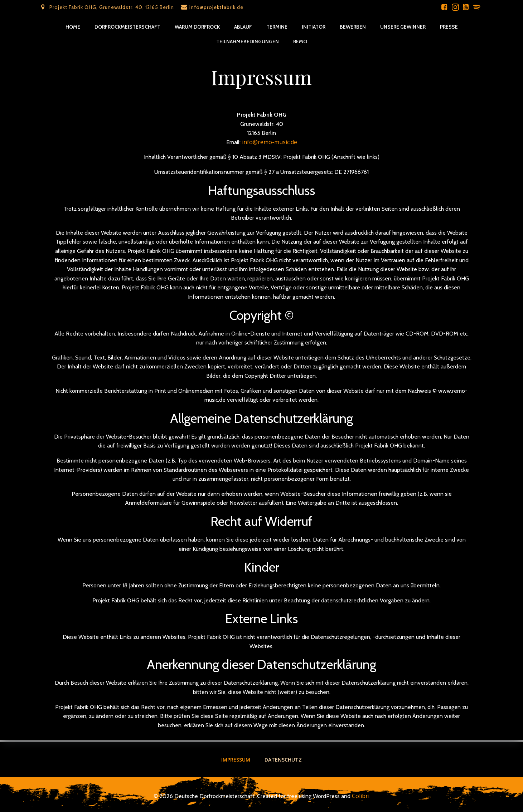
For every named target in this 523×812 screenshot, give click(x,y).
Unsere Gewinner (403, 27)
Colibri (361, 796)
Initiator (314, 27)
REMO (300, 41)
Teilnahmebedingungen (248, 41)
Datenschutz (283, 759)
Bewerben (353, 27)
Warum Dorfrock (197, 27)
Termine (277, 27)
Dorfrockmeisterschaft (127, 27)
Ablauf (243, 27)
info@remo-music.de (270, 143)
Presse (449, 27)
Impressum (236, 759)
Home (73, 27)
